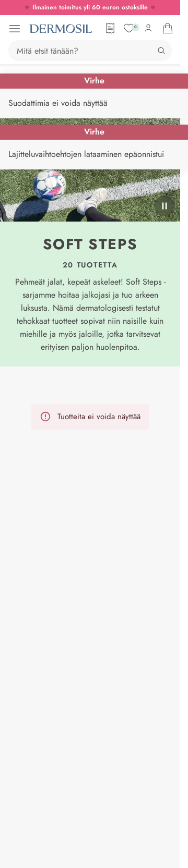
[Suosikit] (129, 28)
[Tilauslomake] (110, 28)
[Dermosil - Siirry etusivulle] (61, 29)
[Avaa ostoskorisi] (168, 28)
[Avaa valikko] (15, 29)
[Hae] (161, 51)
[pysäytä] (164, 206)
